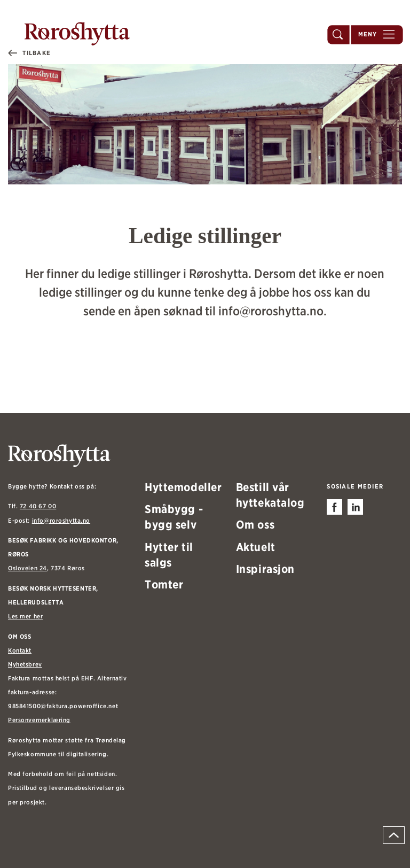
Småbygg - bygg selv (174, 517)
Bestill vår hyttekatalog (270, 495)
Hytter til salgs (169, 555)
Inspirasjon (265, 569)
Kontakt (20, 650)
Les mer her (25, 616)
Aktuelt (256, 547)
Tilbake (37, 53)
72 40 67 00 (38, 506)
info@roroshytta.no (61, 521)
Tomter (164, 584)
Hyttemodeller (183, 487)
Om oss (255, 524)
